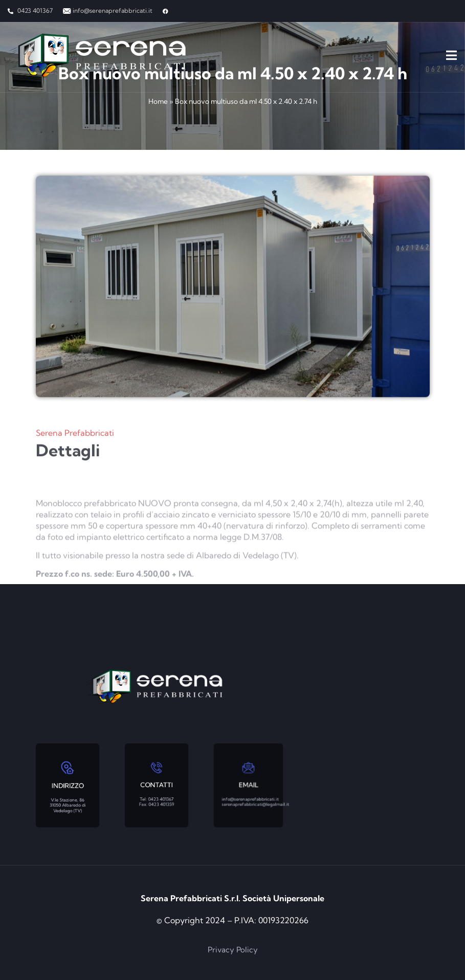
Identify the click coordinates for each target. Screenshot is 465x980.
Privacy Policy (233, 950)
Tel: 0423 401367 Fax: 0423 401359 (156, 795)
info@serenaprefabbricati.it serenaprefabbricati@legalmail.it (251, 795)
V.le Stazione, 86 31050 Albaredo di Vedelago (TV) (67, 797)
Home (158, 101)
